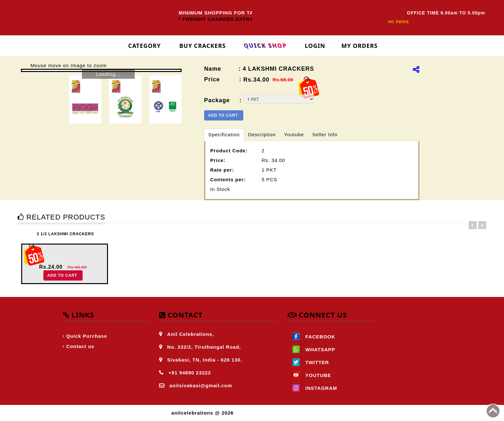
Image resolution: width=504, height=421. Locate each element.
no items (398, 21)
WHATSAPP (311, 349)
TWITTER (308, 362)
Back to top (493, 411)
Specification (224, 134)
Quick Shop (265, 46)
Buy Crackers (203, 46)
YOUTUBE (309, 375)
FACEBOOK (311, 337)
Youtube (294, 134)
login (315, 46)
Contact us (80, 346)
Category (145, 46)
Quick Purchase (87, 336)
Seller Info (325, 134)
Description (262, 134)
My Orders (360, 46)
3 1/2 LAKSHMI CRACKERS (65, 234)
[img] (416, 69)
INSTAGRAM (312, 388)
